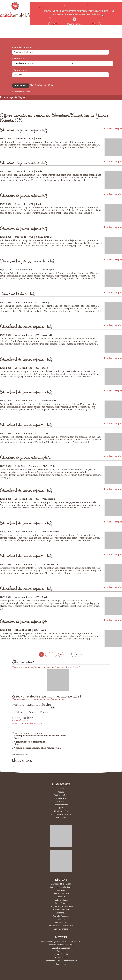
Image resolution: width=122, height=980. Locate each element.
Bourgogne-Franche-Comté (61, 887)
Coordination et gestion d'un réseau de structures (61, 942)
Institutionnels (61, 958)
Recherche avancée (21, 92)
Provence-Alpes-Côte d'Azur (61, 926)
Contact (61, 789)
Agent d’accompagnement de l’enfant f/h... (37, 748)
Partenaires (61, 818)
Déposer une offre (61, 805)
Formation (61, 951)
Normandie (61, 913)
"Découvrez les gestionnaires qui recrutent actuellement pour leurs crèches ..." (46, 667)
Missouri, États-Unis (61, 910)
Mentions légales (61, 811)
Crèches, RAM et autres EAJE (61, 945)
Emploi (32, 712)
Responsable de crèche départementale (61, 961)
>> (81, 654)
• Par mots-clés (20, 70)
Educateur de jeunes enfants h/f (23, 130)
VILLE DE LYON (23, 630)
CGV (61, 808)
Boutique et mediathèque (61, 814)
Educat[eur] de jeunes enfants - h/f (26, 327)
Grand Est (61, 897)
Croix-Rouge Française (27, 466)
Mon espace (61, 798)
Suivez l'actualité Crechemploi (27, 724)
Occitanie (61, 919)
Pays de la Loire (61, 923)
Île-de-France (61, 903)
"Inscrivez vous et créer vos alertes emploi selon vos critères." (39, 699)
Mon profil (61, 802)
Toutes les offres (61, 795)
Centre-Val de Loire (61, 894)
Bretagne (61, 890)
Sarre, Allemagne (61, 929)
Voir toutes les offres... (42, 85)
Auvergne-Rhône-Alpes (61, 884)
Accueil (61, 792)
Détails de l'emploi (113, 129)
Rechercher (21, 86)
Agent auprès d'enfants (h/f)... (30, 742)
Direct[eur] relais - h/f (17, 294)
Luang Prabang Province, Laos (61, 906)
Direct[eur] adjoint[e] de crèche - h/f (27, 261)
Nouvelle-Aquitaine (61, 916)
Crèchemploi (8, 97)
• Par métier (18, 59)
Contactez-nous (20, 720)
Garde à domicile (61, 954)
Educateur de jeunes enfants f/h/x (25, 458)
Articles (20, 712)
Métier (45, 712)
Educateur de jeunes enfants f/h (24, 622)
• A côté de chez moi (22, 48)
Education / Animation (61, 948)
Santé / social (61, 964)
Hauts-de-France (61, 900)
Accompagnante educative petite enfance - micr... (41, 736)
